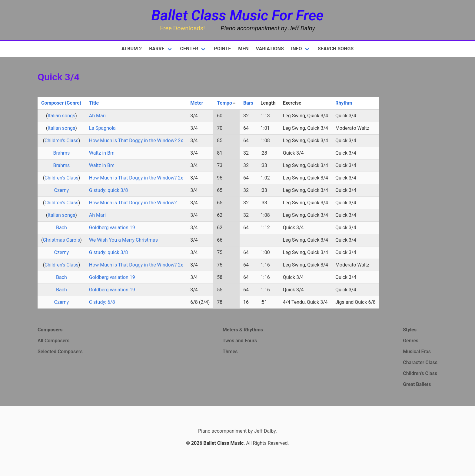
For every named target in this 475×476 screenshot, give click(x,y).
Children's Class (61, 141)
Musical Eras (417, 352)
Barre (157, 49)
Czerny (62, 190)
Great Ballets (417, 384)
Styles (410, 330)
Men (243, 49)
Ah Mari (97, 116)
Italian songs (61, 116)
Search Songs (336, 49)
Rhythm (344, 103)
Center (189, 49)
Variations (270, 49)
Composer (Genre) (61, 103)
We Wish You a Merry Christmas (123, 240)
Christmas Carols (61, 240)
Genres (411, 341)
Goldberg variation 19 (112, 228)
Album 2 (132, 49)
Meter (197, 103)
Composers (50, 330)
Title (94, 103)
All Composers (53, 341)
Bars (248, 103)
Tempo (226, 103)
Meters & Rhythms (243, 330)
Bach (61, 228)
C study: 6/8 (102, 302)
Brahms (61, 153)
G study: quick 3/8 (108, 190)
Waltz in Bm (102, 153)
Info (297, 49)
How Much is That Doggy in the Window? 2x (136, 141)
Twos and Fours (240, 341)
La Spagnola (102, 128)
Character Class (420, 362)
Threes (230, 352)
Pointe (222, 49)
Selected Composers (60, 352)
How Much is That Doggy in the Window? (133, 203)
